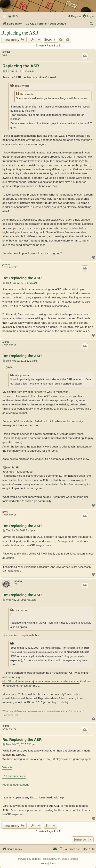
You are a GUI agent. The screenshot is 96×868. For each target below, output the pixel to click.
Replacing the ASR (20, 33)
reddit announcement (16, 785)
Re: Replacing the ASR (22, 278)
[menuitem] (13, 16)
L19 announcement (14, 776)
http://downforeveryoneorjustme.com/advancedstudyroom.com (41, 681)
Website (7, 767)
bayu (5, 512)
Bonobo (17, 581)
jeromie (7, 264)
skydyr (6, 52)
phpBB (35, 859)
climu (6, 342)
